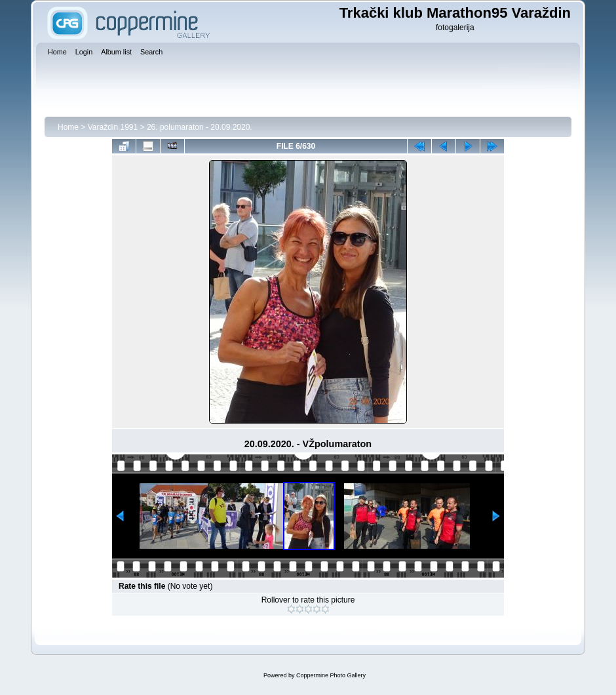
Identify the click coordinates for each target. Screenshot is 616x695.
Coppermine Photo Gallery (331, 675)
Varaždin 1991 (113, 127)
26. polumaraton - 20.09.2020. (200, 127)
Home (68, 127)
